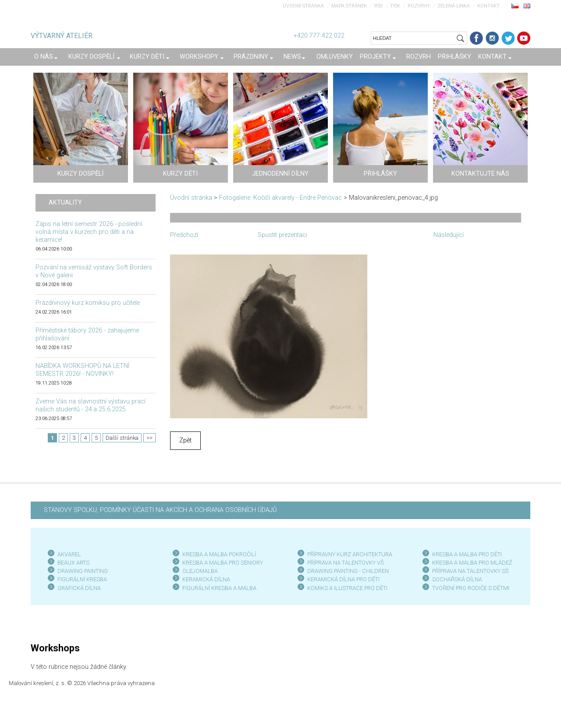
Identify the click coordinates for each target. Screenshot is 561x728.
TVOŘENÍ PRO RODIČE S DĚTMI (471, 588)
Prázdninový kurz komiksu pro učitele (88, 303)
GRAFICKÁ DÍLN (77, 588)
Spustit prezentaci (282, 235)
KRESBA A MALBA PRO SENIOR (221, 563)
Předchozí (184, 235)
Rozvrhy (419, 6)
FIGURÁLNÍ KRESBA (82, 579)
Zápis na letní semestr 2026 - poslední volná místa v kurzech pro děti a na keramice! (89, 232)
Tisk (395, 6)
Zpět (185, 440)
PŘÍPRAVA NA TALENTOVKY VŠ (346, 563)
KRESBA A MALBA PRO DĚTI (467, 554)
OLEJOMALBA (200, 571)
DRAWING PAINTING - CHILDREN (348, 571)
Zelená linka (454, 6)
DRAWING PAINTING (83, 571)
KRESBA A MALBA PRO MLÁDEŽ (472, 563)
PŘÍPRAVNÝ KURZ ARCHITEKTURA (350, 554)
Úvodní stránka (303, 6)
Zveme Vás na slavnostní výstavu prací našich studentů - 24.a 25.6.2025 (91, 405)
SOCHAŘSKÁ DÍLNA (457, 579)
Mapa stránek (349, 6)
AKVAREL (69, 554)
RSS (378, 6)
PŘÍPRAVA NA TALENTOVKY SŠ (470, 571)
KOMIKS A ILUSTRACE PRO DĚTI (347, 588)
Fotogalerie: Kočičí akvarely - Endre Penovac (280, 198)
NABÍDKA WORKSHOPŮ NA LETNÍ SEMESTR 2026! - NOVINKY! (82, 370)
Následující (449, 235)
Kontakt (488, 6)
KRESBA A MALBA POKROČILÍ (219, 554)
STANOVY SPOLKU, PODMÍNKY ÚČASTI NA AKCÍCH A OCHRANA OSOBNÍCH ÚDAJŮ (160, 510)
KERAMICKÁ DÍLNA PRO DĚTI (343, 579)
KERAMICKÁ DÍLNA (206, 579)
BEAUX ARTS (73, 563)
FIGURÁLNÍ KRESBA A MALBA (219, 588)
